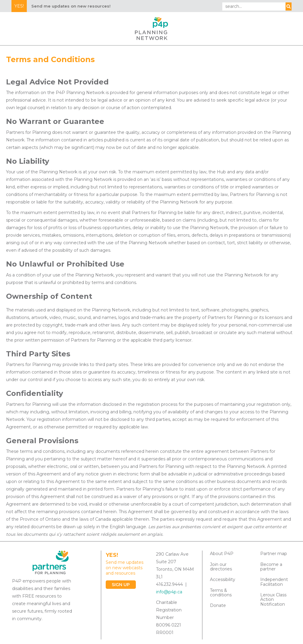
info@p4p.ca (169, 592)
